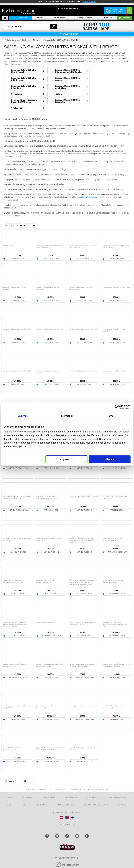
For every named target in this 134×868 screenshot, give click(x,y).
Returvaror (50, 798)
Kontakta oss (42, 805)
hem (10, 798)
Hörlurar (59, 94)
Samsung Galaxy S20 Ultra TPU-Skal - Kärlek (84, 329)
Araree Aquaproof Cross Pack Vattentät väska (84, 706)
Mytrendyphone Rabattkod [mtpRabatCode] (96, 805)
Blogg (9, 805)
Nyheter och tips (66, 805)
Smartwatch (108, 18)
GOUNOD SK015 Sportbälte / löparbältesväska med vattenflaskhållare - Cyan (115, 624)
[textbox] (30, 27)
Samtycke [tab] (23, 416)
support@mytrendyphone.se (95, 789)
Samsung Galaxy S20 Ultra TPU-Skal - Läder (17, 371)
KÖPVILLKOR (123, 805)
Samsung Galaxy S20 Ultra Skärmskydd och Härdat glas (68, 71)
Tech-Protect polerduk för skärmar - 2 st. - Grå (84, 497)
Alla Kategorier (20, 18)
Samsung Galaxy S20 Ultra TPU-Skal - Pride (83, 371)
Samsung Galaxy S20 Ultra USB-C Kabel (24, 79)
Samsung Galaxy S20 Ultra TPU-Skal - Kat (50, 329)
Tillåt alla (110, 459)
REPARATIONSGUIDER (117, 798)
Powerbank (16, 94)
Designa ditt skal (8, 245)
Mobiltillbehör (59, 18)
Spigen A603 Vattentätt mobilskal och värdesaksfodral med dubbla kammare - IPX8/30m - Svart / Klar (15, 624)
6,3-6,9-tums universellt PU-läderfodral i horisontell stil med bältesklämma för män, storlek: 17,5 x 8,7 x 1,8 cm (82, 540)
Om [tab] (111, 416)
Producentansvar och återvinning (67, 812)
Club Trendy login (69, 9)
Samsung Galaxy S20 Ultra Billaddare (24, 87)
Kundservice (28, 798)
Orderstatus (71, 798)
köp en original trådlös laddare (86, 197)
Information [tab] (67, 416)
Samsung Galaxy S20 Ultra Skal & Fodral (24, 71)
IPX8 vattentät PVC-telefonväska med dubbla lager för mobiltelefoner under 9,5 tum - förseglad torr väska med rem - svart (83, 582)
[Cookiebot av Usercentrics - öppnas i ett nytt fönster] (117, 407)
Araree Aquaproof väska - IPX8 (46, 622)
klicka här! (89, 2)
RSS (24, 805)
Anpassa (67, 459)
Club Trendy (93, 798)
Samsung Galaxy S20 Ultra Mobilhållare (67, 87)
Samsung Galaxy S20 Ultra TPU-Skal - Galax (116, 287)
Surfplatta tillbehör (84, 18)
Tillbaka (8, 40)
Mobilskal (40, 18)
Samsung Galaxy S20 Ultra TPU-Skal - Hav (17, 329)
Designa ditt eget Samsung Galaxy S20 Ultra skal (24, 101)
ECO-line (126, 18)
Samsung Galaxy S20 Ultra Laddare (67, 79)
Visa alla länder (67, 825)
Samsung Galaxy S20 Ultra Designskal (67, 101)
